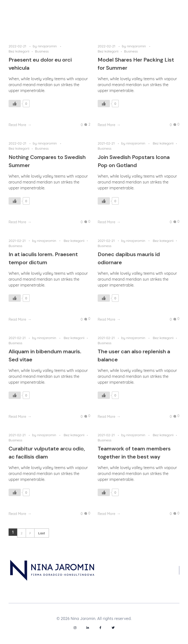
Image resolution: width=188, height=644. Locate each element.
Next (30, 533)
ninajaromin (48, 46)
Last (42, 533)
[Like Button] (15, 104)
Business (42, 51)
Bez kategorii (19, 51)
